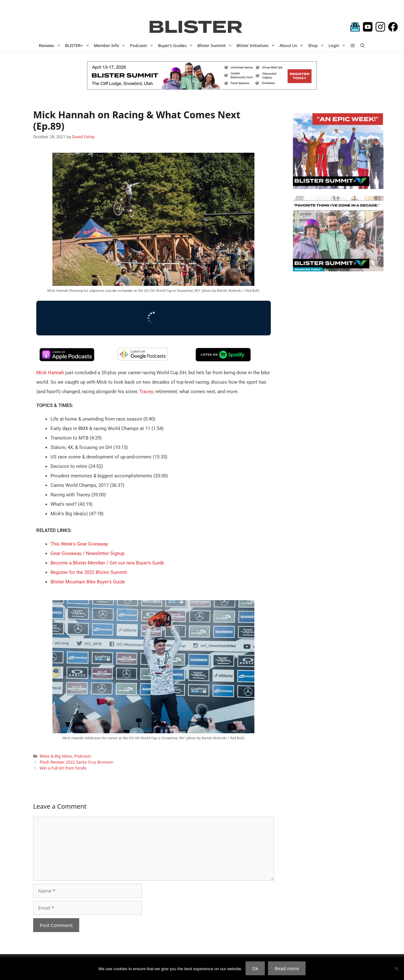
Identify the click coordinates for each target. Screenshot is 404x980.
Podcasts (143, 45)
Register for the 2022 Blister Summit (89, 572)
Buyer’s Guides (177, 45)
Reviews (51, 45)
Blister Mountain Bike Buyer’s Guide (88, 582)
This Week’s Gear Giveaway (79, 544)
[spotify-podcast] (223, 360)
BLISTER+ (78, 45)
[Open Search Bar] (362, 45)
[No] (396, 968)
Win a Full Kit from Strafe (63, 768)
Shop (317, 45)
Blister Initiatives (257, 45)
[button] (353, 45)
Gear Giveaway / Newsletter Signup (87, 553)
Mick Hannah (50, 373)
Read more (287, 968)
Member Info (111, 45)
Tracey (146, 392)
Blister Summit (216, 45)
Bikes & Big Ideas (56, 756)
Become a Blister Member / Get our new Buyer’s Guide (107, 563)
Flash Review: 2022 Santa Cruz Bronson (77, 762)
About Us (292, 45)
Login (338, 45)
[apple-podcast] (67, 360)
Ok (255, 968)
